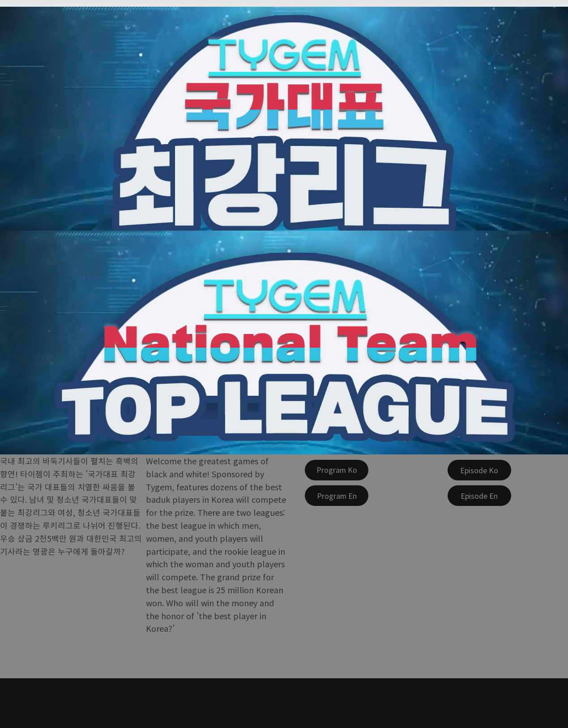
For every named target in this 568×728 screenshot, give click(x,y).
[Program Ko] (337, 470)
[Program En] (337, 496)
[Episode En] (479, 496)
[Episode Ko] (479, 470)
